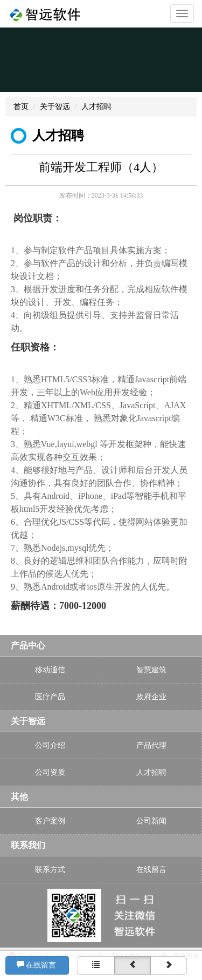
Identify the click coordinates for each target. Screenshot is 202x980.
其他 (19, 797)
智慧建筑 (151, 670)
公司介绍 (50, 745)
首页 (21, 107)
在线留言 (37, 965)
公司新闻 (151, 821)
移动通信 (50, 670)
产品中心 (28, 646)
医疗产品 (50, 697)
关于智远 (55, 107)
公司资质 (50, 772)
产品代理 (151, 745)
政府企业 (151, 697)
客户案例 (50, 821)
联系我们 (28, 845)
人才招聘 (96, 107)
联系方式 (50, 870)
